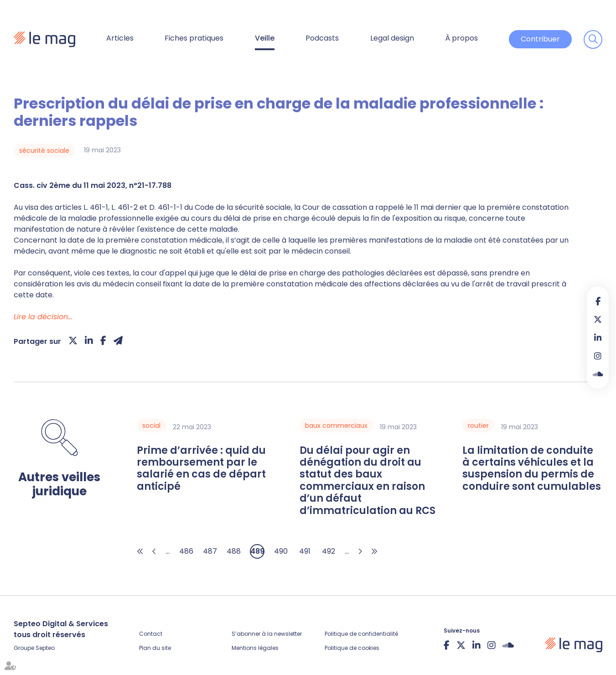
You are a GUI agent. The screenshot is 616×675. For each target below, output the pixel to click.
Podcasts (322, 38)
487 (210, 551)
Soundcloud (598, 374)
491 (305, 551)
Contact (151, 634)
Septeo (45, 648)
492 (329, 551)
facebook (598, 301)
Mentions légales (255, 648)
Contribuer (540, 39)
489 (257, 551)
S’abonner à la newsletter (267, 634)
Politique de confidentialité (361, 634)
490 (281, 551)
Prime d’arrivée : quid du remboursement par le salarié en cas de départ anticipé (201, 469)
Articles (120, 38)
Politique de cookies (352, 648)
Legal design (392, 38)
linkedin (598, 337)
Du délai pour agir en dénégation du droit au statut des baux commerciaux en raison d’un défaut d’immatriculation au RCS (368, 481)
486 (186, 551)
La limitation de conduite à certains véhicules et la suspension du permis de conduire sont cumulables (532, 469)
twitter (598, 319)
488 (234, 551)
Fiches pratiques (194, 38)
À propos (461, 38)
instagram (598, 356)
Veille (265, 38)
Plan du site (155, 648)
